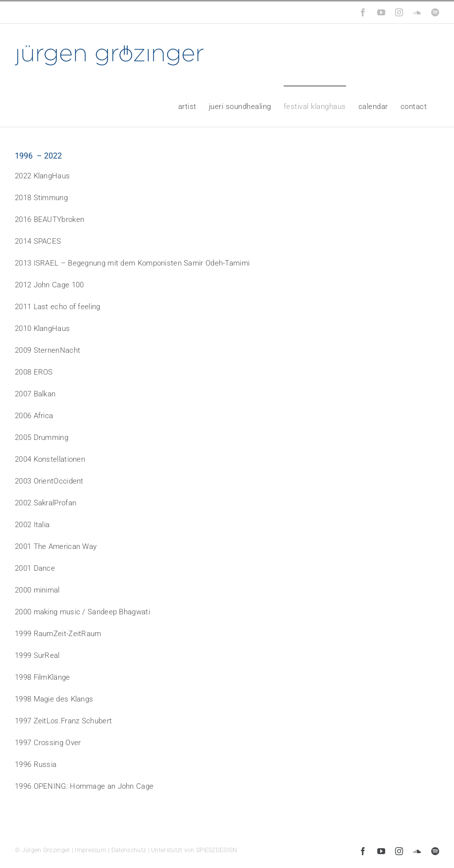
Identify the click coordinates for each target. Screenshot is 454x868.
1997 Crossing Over (48, 743)
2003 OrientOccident (49, 481)
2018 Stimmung (41, 198)
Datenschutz (129, 850)
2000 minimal (37, 590)
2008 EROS (34, 372)
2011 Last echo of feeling (58, 307)
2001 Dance (35, 568)
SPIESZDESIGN (217, 850)
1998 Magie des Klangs (54, 699)
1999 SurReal (37, 655)
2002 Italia (32, 525)
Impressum (91, 850)
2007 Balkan (35, 394)
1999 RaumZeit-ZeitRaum (58, 634)
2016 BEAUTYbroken (50, 219)
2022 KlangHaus (42, 176)
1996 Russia (36, 764)
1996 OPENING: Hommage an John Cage (84, 786)
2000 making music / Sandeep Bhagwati (82, 612)
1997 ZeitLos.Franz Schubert (63, 721)
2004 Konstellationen (50, 459)
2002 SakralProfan (46, 503)
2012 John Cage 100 (49, 285)
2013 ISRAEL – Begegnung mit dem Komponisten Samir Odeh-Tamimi (132, 263)
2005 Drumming (42, 437)
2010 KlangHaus (42, 328)
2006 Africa (34, 416)
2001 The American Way (56, 546)
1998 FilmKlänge (43, 677)
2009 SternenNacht (48, 350)
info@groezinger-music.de (83, 12)
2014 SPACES (38, 241)
